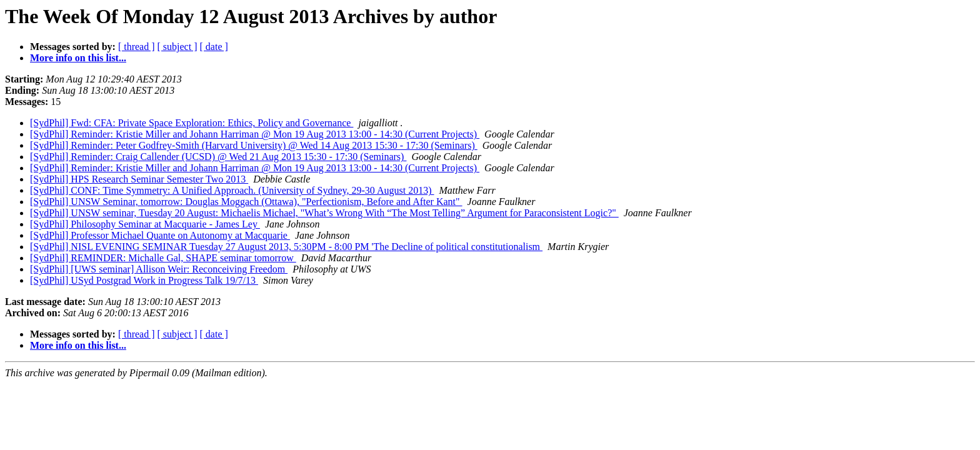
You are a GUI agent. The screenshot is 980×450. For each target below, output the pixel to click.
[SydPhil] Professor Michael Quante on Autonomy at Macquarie (160, 235)
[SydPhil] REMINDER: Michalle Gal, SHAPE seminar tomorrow (163, 258)
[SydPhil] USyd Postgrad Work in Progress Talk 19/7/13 (144, 280)
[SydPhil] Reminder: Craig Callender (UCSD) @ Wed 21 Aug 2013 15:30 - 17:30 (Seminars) (218, 157)
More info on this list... (78, 58)
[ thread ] (137, 47)
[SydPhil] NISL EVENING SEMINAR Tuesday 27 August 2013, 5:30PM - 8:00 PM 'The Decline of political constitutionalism (286, 247)
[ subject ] (177, 47)
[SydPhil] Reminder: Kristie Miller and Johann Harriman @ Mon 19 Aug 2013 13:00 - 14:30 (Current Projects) (255, 134)
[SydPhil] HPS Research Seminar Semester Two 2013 (139, 179)
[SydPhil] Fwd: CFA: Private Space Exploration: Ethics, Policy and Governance (192, 123)
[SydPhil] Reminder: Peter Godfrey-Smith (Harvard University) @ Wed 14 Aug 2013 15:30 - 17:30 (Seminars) (254, 145)
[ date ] (214, 47)
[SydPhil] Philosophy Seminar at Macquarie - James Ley (145, 224)
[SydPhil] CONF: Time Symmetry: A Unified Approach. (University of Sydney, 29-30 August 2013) (232, 190)
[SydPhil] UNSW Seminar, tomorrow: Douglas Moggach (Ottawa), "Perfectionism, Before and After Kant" (246, 202)
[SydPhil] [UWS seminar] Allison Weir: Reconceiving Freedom (159, 269)
